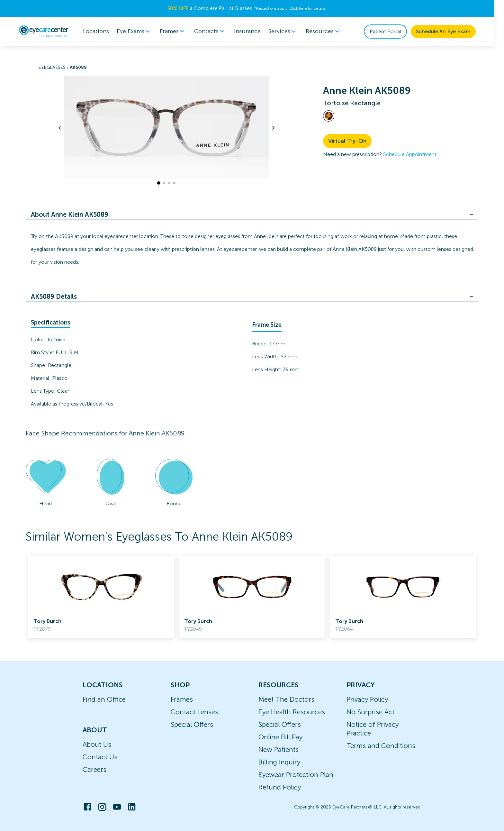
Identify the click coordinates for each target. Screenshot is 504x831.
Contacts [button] (215, 32)
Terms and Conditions (381, 746)
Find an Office (104, 699)
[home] (49, 31)
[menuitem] (139, 31)
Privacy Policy (367, 699)
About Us (97, 744)
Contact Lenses (194, 712)
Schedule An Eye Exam (448, 31)
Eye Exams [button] (139, 32)
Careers (94, 769)
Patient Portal (391, 31)
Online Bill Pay (280, 737)
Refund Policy (280, 787)
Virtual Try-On (347, 141)
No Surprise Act (370, 712)
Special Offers (192, 724)
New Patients (279, 749)
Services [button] (288, 32)
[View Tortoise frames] (329, 116)
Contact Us (100, 757)
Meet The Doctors (286, 699)
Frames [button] (178, 32)
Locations (101, 31)
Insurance (252, 31)
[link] (101, 597)
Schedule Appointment (410, 154)
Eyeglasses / (54, 67)
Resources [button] (329, 32)
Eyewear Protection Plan (296, 775)
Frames (182, 699)
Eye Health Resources (292, 712)
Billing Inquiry (279, 762)
